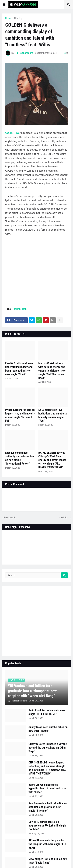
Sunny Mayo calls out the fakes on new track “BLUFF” (48, 729)
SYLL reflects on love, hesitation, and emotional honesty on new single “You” (53, 415)
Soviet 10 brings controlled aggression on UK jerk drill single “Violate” (47, 826)
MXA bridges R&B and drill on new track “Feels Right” (48, 861)
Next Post (64, 517)
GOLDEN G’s (12, 133)
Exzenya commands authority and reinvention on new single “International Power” (20, 458)
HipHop (18, 18)
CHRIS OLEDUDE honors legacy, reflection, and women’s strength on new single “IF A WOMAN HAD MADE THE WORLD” (47, 768)
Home (8, 18)
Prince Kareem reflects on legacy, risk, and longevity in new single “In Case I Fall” (20, 415)
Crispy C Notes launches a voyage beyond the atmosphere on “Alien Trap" (48, 748)
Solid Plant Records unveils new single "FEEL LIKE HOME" (47, 712)
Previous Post (11, 517)
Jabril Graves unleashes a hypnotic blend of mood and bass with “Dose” (47, 788)
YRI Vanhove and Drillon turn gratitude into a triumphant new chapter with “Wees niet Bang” (32, 691)
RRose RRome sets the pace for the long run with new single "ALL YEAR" (47, 844)
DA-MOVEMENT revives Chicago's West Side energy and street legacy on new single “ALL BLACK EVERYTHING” (52, 460)
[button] (4, 5)
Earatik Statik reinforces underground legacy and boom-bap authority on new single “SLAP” (19, 369)
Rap (24, 309)
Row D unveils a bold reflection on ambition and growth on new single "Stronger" (48, 807)
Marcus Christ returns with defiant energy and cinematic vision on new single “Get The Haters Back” (52, 371)
